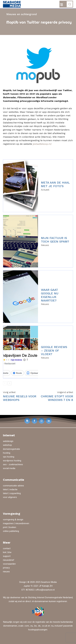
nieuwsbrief (9, 560)
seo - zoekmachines (13, 464)
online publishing (11, 531)
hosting (7, 453)
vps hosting (9, 457)
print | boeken (10, 527)
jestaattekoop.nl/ (42, 144)
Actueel (45, 190)
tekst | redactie (10, 489)
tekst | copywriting (12, 493)
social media (9, 468)
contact (7, 548)
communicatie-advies (13, 486)
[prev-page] (5, 383)
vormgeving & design (13, 520)
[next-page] (10, 383)
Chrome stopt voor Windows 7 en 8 (57, 398)
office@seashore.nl (45, 590)
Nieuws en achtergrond (22, 14)
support (7, 556)
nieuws (6, 572)
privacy (6, 568)
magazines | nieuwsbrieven (16, 523)
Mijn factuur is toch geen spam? (55, 240)
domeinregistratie (11, 449)
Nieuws (45, 245)
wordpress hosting (12, 461)
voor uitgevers (10, 497)
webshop (7, 445)
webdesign (8, 441)
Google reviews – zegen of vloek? (54, 351)
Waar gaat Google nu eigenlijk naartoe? (50, 295)
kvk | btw (7, 552)
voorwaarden (9, 564)
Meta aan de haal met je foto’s (55, 184)
